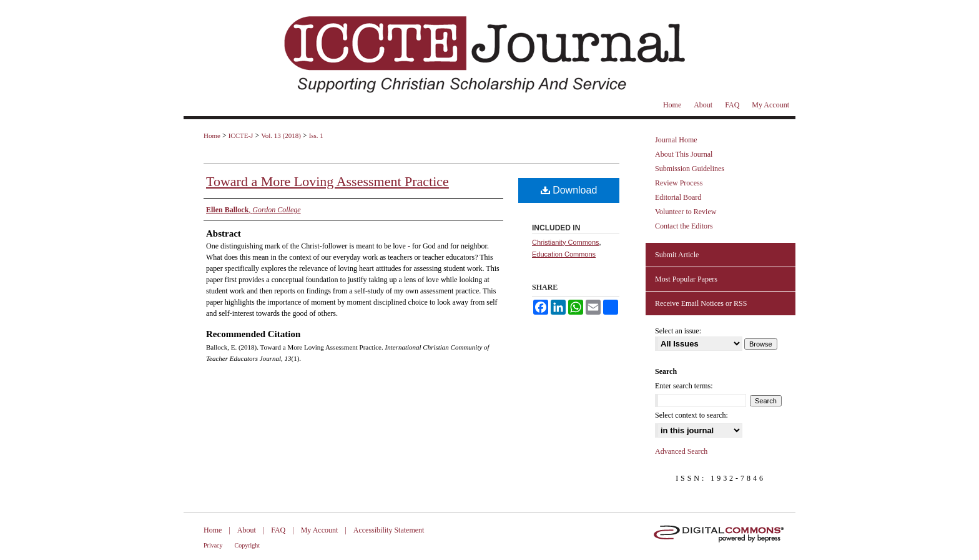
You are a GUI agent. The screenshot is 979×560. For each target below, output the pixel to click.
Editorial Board (678, 197)
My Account (320, 530)
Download (569, 190)
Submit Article (677, 255)
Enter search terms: (684, 386)
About (247, 530)
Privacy (213, 545)
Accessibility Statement (389, 530)
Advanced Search (681, 451)
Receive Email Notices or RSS (701, 303)
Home (212, 135)
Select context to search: (691, 415)
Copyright (248, 545)
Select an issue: (678, 331)
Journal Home (676, 140)
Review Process (679, 183)
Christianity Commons (566, 242)
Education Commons (564, 254)
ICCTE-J (241, 135)
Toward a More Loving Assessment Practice (327, 181)
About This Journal (684, 154)
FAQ (278, 530)
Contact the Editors (684, 226)
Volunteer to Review (686, 212)
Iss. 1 (316, 135)
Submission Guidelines (690, 169)
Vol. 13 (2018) (281, 135)
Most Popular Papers (686, 279)
